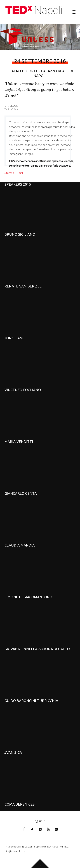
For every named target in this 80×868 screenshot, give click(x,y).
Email (20, 173)
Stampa (9, 173)
